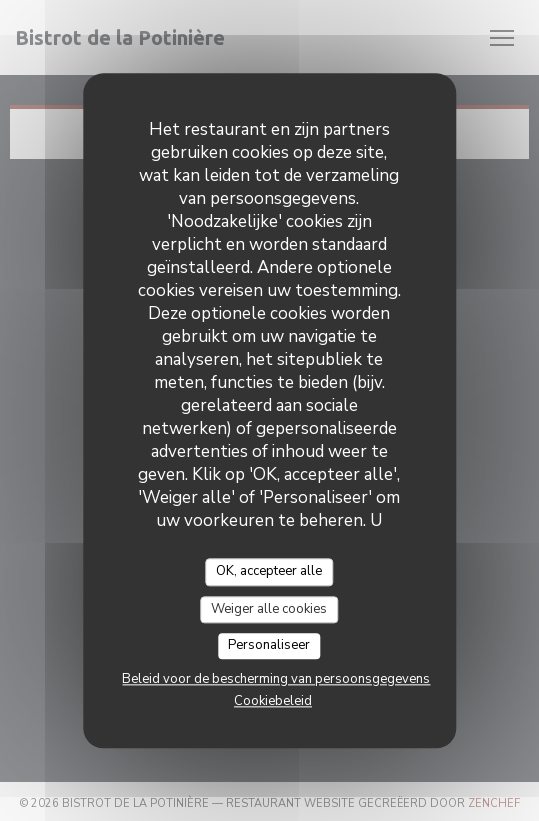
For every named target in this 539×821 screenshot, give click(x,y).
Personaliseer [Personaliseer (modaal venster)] (269, 646)
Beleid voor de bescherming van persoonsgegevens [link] (276, 679)
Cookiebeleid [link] (273, 701)
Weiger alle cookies (269, 609)
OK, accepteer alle (269, 571)
